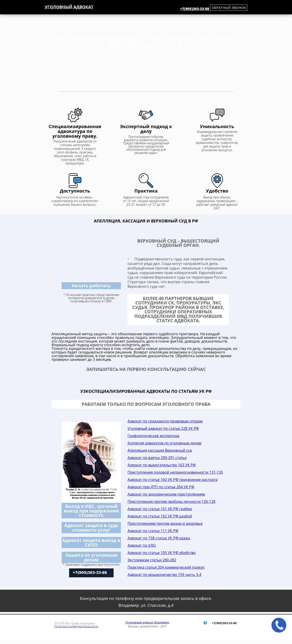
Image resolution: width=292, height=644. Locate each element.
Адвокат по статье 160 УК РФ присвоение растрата (173, 480)
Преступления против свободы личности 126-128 (171, 501)
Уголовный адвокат (69, 7)
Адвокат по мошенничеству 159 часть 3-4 (164, 575)
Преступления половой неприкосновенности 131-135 (175, 472)
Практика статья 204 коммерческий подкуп (166, 567)
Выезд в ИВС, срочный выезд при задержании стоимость (91, 511)
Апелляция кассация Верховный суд (160, 450)
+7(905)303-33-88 (195, 9)
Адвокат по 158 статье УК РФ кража (159, 538)
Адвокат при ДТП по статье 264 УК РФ (161, 487)
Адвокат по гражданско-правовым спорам (165, 421)
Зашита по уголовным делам (91, 557)
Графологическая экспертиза (153, 436)
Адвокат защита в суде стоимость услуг (91, 528)
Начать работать (91, 286)
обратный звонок (229, 8)
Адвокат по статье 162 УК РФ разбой (160, 516)
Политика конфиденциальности (76, 626)
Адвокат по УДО (142, 545)
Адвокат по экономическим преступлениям (166, 494)
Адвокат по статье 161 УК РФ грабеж (160, 509)
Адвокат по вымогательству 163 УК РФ (162, 465)
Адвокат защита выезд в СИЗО (91, 542)
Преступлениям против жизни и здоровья (165, 523)
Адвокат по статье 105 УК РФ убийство (162, 553)
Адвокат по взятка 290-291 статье (157, 458)
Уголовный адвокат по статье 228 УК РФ (163, 428)
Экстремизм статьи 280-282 (152, 560)
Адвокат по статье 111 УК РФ (153, 531)
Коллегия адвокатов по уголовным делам (164, 443)
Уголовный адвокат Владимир (147, 622)
